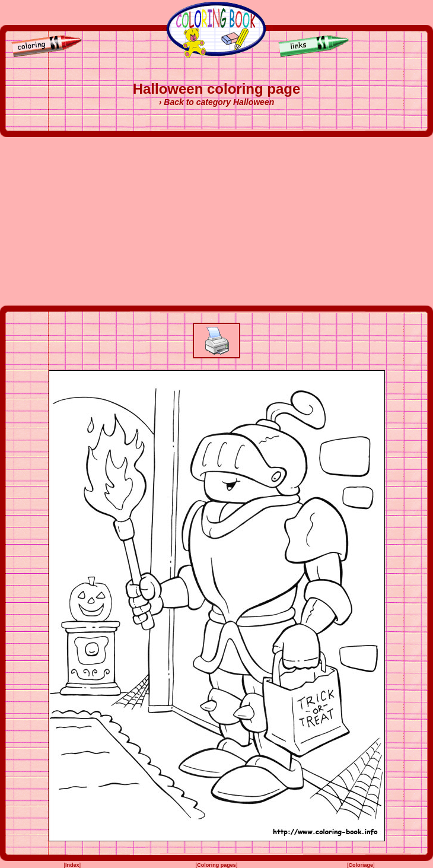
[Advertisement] (216, 221)
